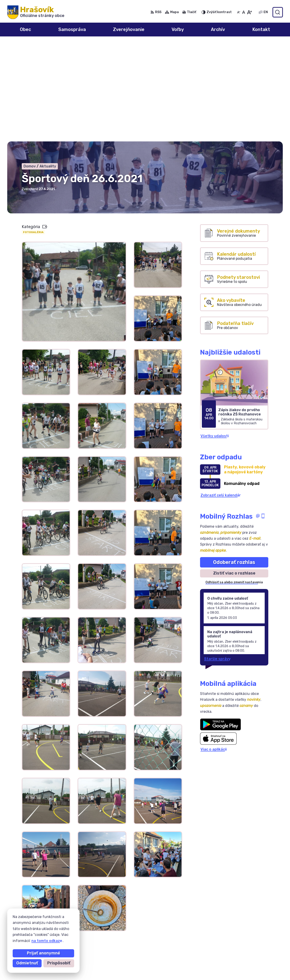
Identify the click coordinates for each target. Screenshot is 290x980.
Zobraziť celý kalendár (221, 397)
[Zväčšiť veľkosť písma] (249, 12)
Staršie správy (217, 560)
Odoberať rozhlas (234, 464)
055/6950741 (247, 955)
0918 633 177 (247, 960)
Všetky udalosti (215, 337)
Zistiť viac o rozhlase (234, 475)
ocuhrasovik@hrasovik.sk (257, 965)
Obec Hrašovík (49, 924)
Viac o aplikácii (214, 651)
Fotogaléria (33, 134)
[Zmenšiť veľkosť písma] (239, 12)
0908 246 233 (248, 950)
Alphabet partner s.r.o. (74, 920)
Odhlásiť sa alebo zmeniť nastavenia (234, 484)
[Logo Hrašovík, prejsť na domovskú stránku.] (36, 12)
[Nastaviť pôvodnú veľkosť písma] (244, 12)
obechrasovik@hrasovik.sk (259, 970)
